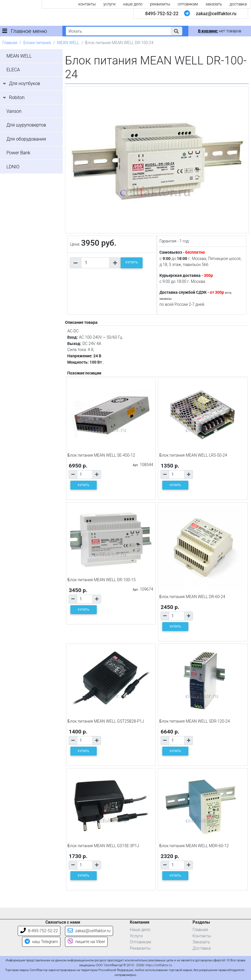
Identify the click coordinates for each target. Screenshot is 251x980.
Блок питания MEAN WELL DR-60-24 (192, 597)
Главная (10, 43)
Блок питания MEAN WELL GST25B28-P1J (106, 721)
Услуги (136, 936)
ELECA (13, 70)
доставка (238, 4)
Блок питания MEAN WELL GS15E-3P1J (103, 846)
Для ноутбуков (24, 83)
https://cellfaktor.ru (159, 965)
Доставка (202, 948)
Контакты (202, 936)
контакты (87, 4)
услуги (109, 4)
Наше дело (140, 930)
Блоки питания (37, 43)
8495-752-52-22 (162, 14)
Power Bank (18, 153)
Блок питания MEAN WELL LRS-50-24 (193, 455)
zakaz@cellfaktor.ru (216, 14)
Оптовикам (141, 942)
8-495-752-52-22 (39, 931)
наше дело (133, 4)
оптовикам (188, 4)
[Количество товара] (95, 263)
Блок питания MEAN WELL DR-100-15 (102, 580)
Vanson (14, 111)
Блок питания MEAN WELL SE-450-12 (101, 455)
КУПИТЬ (132, 262)
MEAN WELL (68, 43)
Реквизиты (140, 948)
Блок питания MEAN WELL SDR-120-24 (195, 721)
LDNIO (13, 167)
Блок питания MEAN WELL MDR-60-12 (194, 846)
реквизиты (160, 4)
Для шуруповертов (26, 125)
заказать (214, 4)
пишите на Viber (86, 942)
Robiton (17, 97)
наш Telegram (41, 942)
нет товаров (220, 31)
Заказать (201, 942)
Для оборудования (26, 139)
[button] (176, 31)
